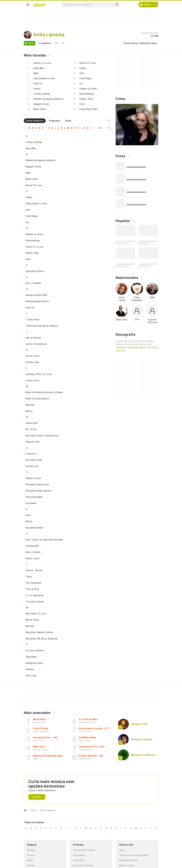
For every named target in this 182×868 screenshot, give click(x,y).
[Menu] (28, 5)
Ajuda (122, 850)
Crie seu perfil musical (84, 850)
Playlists (31, 865)
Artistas (31, 855)
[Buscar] (117, 5)
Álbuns (30, 860)
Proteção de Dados (129, 860)
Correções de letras (83, 865)
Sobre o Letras (126, 865)
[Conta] (155, 5)
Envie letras (79, 860)
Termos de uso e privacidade (134, 855)
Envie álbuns (79, 855)
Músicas (31, 850)
